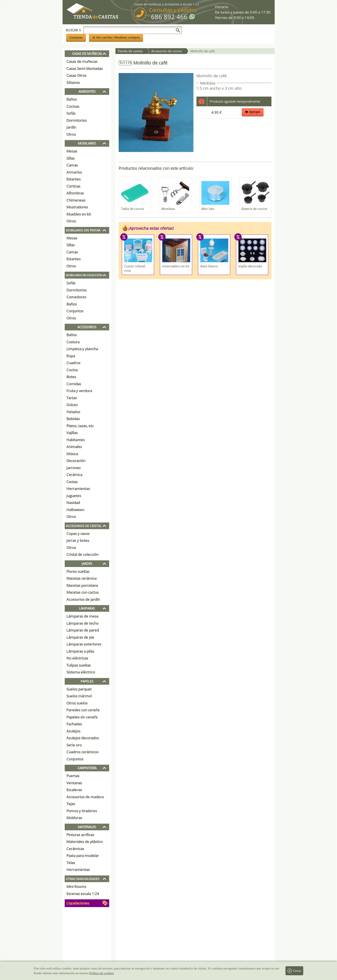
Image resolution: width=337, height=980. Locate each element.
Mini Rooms (76, 887)
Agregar (253, 112)
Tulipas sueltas (79, 665)
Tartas (72, 398)
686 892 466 (169, 17)
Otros (71, 134)
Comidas (74, 384)
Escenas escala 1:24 (83, 894)
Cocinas (73, 106)
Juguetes (74, 496)
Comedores (76, 297)
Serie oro (74, 745)
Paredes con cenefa (83, 710)
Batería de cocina (254, 209)
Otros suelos (77, 703)
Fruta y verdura (79, 391)
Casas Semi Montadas (85, 69)
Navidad (73, 503)
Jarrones (74, 468)
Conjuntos (75, 311)
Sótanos (73, 82)
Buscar (74, 30)
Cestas (72, 482)
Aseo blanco (209, 266)
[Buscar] (178, 30)
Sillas (70, 158)
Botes (71, 377)
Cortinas (73, 186)
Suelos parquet (79, 689)
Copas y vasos (78, 534)
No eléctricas (77, 658)
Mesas (72, 151)
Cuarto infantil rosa (135, 268)
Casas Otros (76, 75)
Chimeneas (76, 200)
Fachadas (74, 724)
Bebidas (73, 419)
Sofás (71, 113)
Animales (74, 447)
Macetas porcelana (82, 585)
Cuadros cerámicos (82, 752)
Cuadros (73, 363)
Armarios (74, 172)
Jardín (71, 127)
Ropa (71, 356)
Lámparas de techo (82, 623)
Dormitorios (77, 120)
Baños (72, 99)
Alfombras (75, 193)
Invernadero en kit (176, 266)
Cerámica (74, 475)
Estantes (74, 179)
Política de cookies (102, 973)
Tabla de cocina (132, 209)
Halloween (75, 510)
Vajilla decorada (250, 266)
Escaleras (74, 790)
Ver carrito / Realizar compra (116, 37)
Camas (72, 165)
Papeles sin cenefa (82, 717)
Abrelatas (168, 209)
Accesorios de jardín (83, 599)
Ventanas (74, 783)
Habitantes (76, 440)
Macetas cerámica (81, 578)
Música (72, 454)
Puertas (73, 776)
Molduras (74, 818)
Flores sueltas (78, 571)
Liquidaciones (78, 903)
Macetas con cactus (83, 592)
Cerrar (294, 971)
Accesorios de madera (85, 797)
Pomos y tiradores (82, 811)
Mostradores (77, 207)
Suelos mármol (79, 696)
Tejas (71, 804)
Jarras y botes (78, 540)
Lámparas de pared (83, 630)
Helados (73, 412)
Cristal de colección (82, 554)
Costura (73, 342)
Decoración (76, 461)
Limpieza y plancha (82, 349)
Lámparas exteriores (84, 644)
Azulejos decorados (83, 738)
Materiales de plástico (85, 842)
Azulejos (73, 731)
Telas (71, 863)
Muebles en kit (79, 214)
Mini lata (208, 209)
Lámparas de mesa (82, 616)
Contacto (76, 37)
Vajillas (72, 433)
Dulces (72, 405)
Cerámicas (75, 849)
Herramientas (78, 489)
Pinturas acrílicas (80, 835)
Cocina (72, 370)
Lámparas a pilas (80, 651)
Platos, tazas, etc (80, 426)
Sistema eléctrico (81, 672)
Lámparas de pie (80, 637)
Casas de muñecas (82, 61)
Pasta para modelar (83, 856)
